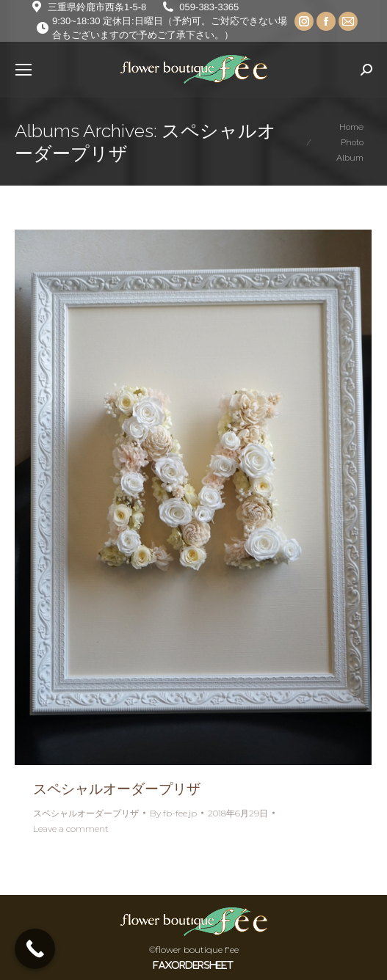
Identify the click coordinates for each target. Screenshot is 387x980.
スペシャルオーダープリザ (117, 789)
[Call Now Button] (35, 949)
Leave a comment (71, 829)
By (173, 813)
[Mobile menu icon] (23, 70)
